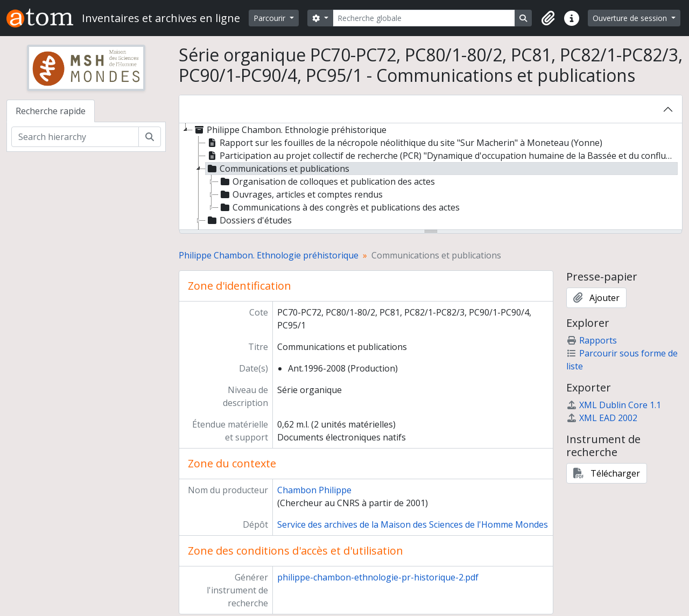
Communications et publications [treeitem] (277, 169)
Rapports (592, 340)
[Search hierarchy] (75, 137)
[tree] (431, 177)
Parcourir (270, 18)
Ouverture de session (631, 18)
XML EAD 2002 (602, 418)
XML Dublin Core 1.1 (614, 405)
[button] (548, 18)
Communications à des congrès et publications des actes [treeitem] (339, 207)
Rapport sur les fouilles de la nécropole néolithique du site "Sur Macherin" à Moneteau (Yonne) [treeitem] (404, 143)
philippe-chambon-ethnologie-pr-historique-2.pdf (378, 577)
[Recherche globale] (424, 18)
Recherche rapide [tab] (51, 111)
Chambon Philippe (314, 490)
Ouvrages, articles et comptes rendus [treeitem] (301, 194)
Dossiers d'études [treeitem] (249, 220)
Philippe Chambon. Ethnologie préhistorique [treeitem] (290, 130)
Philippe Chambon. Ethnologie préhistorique (269, 255)
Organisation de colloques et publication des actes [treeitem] (327, 181)
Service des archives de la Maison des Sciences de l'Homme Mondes (413, 524)
